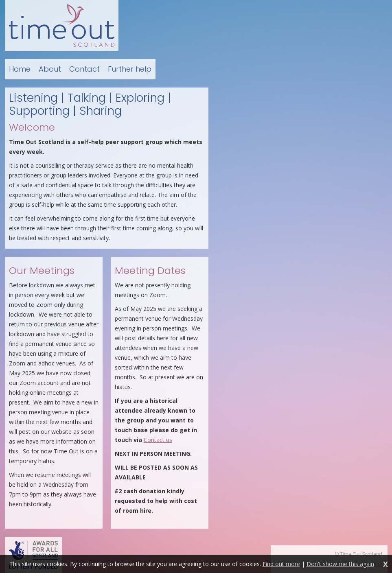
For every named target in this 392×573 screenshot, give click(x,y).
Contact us (158, 440)
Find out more (281, 564)
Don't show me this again (340, 564)
